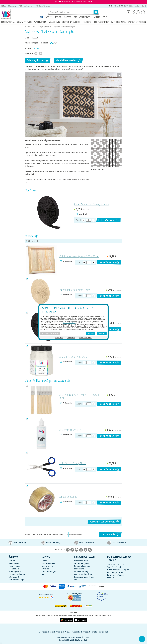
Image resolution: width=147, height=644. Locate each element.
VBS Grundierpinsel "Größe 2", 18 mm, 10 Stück (80, 396)
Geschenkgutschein (48, 563)
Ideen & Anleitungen (82, 17)
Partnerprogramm (15, 566)
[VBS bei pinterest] (77, 550)
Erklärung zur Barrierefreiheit (84, 577)
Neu (42, 17)
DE (144, 6)
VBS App (77, 580)
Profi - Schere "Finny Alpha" (72, 463)
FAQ (43, 574)
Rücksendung (79, 569)
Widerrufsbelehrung (81, 572)
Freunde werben (47, 566)
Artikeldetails (81, 214)
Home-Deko (49, 27)
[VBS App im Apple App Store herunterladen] (80, 620)
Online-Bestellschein (81, 561)
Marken (97, 17)
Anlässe (67, 17)
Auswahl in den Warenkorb (104, 522)
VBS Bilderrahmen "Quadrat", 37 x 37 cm (79, 256)
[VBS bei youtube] (81, 550)
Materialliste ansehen (68, 60)
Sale (105, 17)
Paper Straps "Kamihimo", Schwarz (92, 204)
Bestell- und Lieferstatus (116, 575)
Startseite (27, 27)
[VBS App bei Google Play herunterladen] (67, 620)
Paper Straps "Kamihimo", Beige (75, 290)
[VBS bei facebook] (68, 550)
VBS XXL (49, 17)
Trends (58, 17)
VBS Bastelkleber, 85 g (70, 430)
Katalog (44, 561)
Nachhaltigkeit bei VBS (17, 572)
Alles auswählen (34, 241)
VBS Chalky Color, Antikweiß (73, 357)
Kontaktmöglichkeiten (115, 572)
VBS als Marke (14, 569)
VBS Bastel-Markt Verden (17, 574)
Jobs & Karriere (14, 563)
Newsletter (45, 569)
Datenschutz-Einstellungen (84, 574)
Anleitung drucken (38, 60)
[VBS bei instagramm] (72, 550)
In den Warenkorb (108, 220)
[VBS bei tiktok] (85, 550)
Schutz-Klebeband (68, 497)
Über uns (12, 561)
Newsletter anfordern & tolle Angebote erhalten (46, 534)
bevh (75, 593)
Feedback (111, 578)
